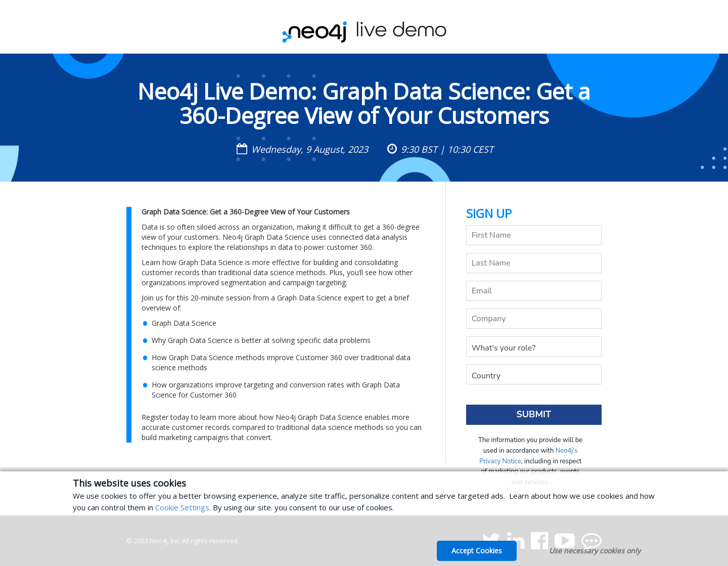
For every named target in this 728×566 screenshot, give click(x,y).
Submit (534, 414)
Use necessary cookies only (595, 551)
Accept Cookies (477, 551)
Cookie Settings (182, 507)
